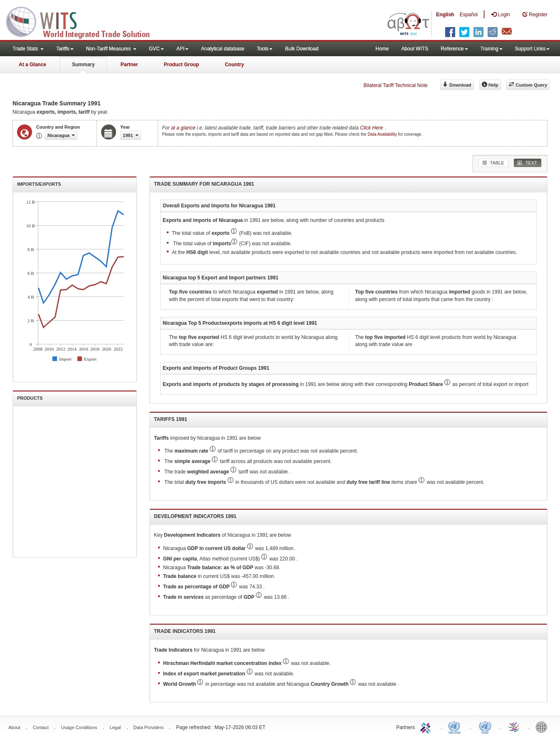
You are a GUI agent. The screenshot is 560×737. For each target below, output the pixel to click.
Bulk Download (302, 49)
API (182, 49)
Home (382, 49)
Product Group (182, 65)
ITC (427, 727)
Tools (265, 49)
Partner (129, 65)
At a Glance (32, 65)
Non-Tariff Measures (111, 49)
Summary (83, 65)
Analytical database (223, 49)
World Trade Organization (514, 727)
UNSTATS (485, 727)
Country (234, 65)
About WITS (415, 49)
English (445, 15)
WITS (83, 21)
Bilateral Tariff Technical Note (396, 85)
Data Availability (383, 134)
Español (469, 15)
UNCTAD (456, 727)
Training (492, 49)
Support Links (532, 49)
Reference (454, 49)
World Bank (543, 727)
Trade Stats (28, 49)
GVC (156, 49)
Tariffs (65, 49)
